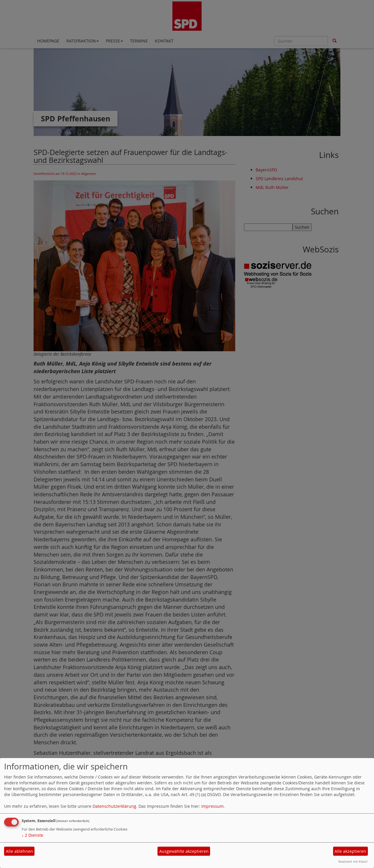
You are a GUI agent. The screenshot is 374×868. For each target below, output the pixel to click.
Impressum (212, 806)
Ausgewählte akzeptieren (184, 851)
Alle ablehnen (19, 851)
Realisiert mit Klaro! (353, 861)
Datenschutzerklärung (114, 806)
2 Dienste (32, 835)
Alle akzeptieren (350, 851)
